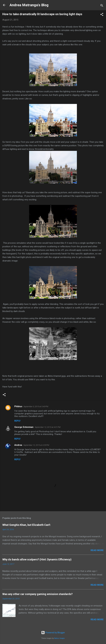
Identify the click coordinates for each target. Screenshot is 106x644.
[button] (102, 15)
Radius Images (59, 638)
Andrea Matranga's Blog (29, 5)
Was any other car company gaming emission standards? (37, 594)
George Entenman (24, 427)
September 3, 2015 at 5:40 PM (36, 406)
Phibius (18, 406)
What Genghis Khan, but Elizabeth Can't (26, 525)
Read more (97, 550)
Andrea (18, 445)
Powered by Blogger (53, 633)
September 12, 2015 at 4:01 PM (48, 427)
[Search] (102, 6)
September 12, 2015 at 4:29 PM (36, 445)
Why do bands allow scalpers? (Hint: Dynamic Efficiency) (37, 559)
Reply (17, 421)
